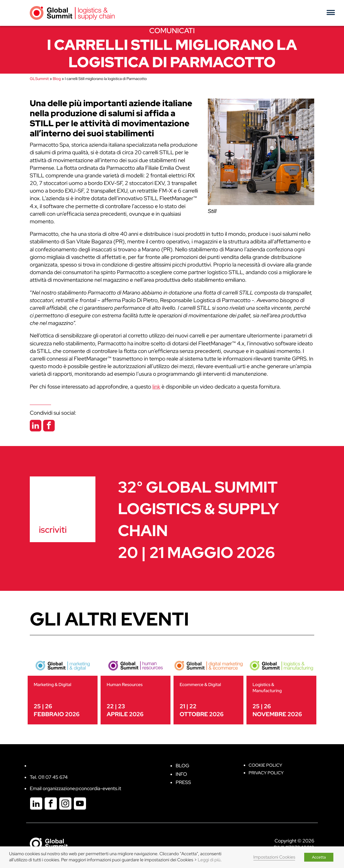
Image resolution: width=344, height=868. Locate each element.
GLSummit (39, 79)
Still (212, 211)
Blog (57, 79)
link (156, 387)
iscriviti (53, 530)
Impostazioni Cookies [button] (274, 857)
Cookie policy (265, 765)
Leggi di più (209, 860)
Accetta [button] (319, 857)
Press (183, 782)
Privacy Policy (266, 773)
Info (181, 774)
